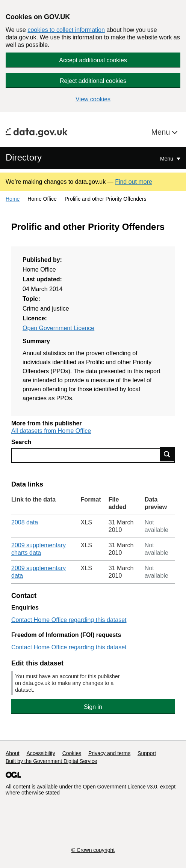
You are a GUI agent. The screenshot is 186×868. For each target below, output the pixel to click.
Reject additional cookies (93, 81)
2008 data (25, 522)
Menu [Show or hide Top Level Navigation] (167, 159)
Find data (167, 454)
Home (13, 199)
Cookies (72, 753)
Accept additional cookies (93, 60)
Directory (24, 157)
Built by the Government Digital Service (51, 761)
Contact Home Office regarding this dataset (69, 620)
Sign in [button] (93, 707)
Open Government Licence (58, 328)
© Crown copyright (93, 850)
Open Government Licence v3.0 (120, 787)
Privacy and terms (109, 753)
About (13, 753)
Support (147, 753)
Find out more (134, 182)
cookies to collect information (66, 30)
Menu (162, 132)
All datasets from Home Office (51, 431)
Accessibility (41, 753)
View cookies (93, 99)
